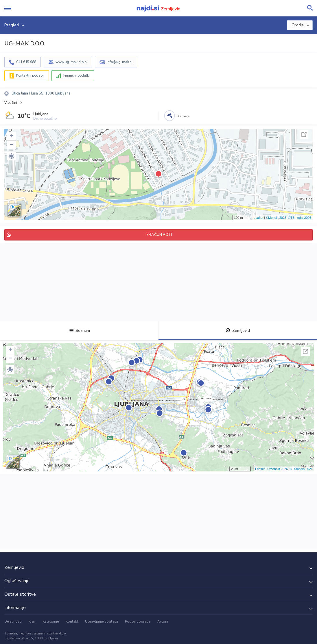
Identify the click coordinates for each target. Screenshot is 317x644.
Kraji (32, 621)
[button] (12, 156)
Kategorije (51, 621)
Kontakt (72, 621)
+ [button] (12, 136)
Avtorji (163, 621)
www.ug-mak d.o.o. (71, 62)
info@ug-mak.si (120, 62)
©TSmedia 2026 (300, 218)
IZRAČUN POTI (159, 235)
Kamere (184, 116)
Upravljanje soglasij (102, 621)
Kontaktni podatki (30, 75)
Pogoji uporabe (138, 621)
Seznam (79, 331)
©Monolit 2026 (276, 218)
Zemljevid (238, 331)
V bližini (11, 103)
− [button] (12, 145)
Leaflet (258, 218)
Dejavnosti (13, 621)
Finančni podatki (77, 75)
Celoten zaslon (304, 134)
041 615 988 (26, 62)
